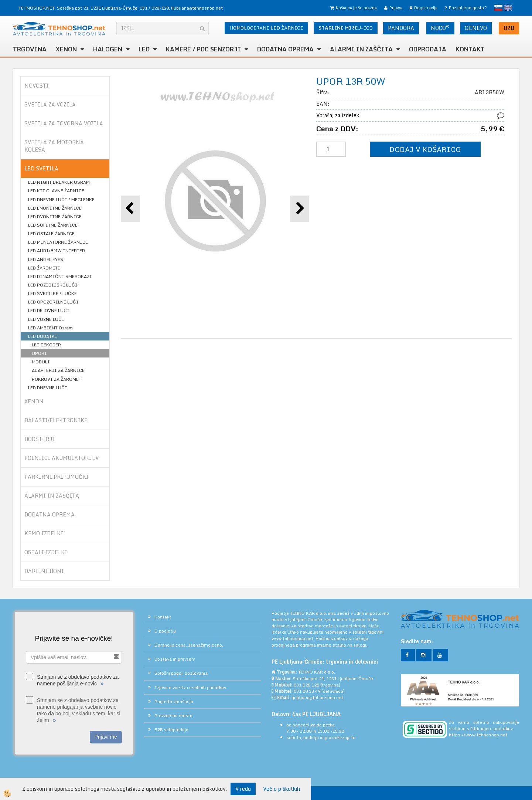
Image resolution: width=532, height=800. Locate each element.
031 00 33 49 (307, 691)
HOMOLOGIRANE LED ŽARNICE (266, 28)
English (508, 8)
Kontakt (470, 49)
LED (144, 49)
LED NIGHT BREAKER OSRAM (59, 182)
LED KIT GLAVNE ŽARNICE (56, 191)
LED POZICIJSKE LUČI (53, 285)
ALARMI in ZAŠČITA (361, 49)
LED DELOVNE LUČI (49, 310)
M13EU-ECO (346, 28)
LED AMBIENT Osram (50, 328)
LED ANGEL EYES (46, 259)
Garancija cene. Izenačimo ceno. (189, 645)
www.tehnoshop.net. (294, 638)
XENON (66, 49)
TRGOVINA (30, 49)
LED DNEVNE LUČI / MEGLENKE (61, 199)
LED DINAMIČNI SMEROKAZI (60, 276)
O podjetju (165, 631)
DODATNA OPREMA (285, 49)
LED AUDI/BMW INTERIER (57, 250)
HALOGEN (108, 49)
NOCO (440, 28)
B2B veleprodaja (171, 730)
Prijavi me (106, 737)
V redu (243, 789)
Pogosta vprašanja (174, 701)
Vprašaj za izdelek (338, 115)
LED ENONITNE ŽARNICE (55, 208)
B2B (509, 28)
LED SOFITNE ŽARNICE (53, 225)
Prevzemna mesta (173, 716)
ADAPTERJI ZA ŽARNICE (58, 370)
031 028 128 (306, 685)
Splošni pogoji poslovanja (181, 673)
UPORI (39, 353)
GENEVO (476, 28)
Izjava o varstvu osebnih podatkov (190, 687)
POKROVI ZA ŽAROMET (57, 379)
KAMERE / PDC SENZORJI (203, 49)
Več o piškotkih (282, 789)
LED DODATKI (43, 336)
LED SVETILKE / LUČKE (52, 293)
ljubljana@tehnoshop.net (197, 8)
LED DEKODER (46, 345)
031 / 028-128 (154, 8)
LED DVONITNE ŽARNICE (55, 216)
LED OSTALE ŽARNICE (51, 233)
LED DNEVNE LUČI (48, 388)
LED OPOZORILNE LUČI (53, 302)
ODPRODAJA (428, 49)
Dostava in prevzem (175, 659)
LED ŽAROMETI (44, 268)
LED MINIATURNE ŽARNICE (58, 242)
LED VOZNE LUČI (46, 319)
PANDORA (401, 28)
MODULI (41, 362)
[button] (299, 209)
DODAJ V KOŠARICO (425, 149)
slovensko (498, 8)
